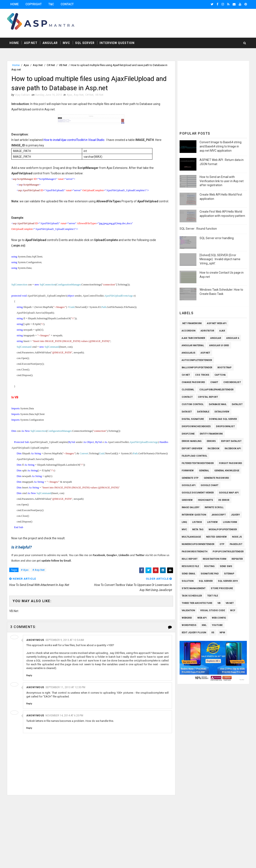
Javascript (219, 515)
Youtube (217, 625)
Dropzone (188, 434)
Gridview (187, 500)
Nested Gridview (216, 537)
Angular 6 (233, 338)
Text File (213, 596)
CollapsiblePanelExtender (216, 390)
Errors (211, 441)
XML (204, 625)
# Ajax (25, 570)
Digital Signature (193, 419)
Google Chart (209, 485)
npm (222, 633)
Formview (188, 471)
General (204, 471)
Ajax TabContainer (193, 338)
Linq (184, 522)
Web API (202, 618)
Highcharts (205, 500)
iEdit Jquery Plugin (194, 633)
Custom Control (193, 404)
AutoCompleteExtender (197, 360)
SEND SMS (226, 566)
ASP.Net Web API (217, 323)
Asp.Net (31, 43)
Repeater (237, 559)
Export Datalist (231, 441)
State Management (194, 588)
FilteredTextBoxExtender (198, 463)
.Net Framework (192, 323)
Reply (29, 675)
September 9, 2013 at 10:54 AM (65, 640)
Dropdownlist (225, 426)
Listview (212, 522)
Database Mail (218, 404)
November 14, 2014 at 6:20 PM (64, 716)
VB (219, 603)
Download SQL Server (223, 419)
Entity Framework (211, 434)
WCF (233, 610)
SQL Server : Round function (198, 229)
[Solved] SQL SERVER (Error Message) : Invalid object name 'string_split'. (220, 259)
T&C (51, 4)
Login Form (230, 522)
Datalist (237, 404)
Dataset (187, 412)
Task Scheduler (192, 596)
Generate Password (216, 478)
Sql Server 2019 (228, 581)
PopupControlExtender (228, 552)
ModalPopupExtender (223, 529)
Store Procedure (222, 588)
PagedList (236, 544)
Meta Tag (198, 529)
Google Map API (229, 493)
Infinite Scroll (214, 507)
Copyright (34, 4)
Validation (188, 610)
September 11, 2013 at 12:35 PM (65, 687)
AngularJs (189, 353)
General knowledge (227, 471)
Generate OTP (190, 478)
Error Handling (192, 441)
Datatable (203, 412)
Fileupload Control (194, 456)
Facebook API (233, 449)
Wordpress (189, 625)
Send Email (189, 574)
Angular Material (193, 345)
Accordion (189, 331)
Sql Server (85, 43)
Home (15, 4)
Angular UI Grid (219, 345)
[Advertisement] (172, 23)
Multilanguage (191, 537)
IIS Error (224, 500)
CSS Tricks (202, 375)
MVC (66, 43)
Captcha (220, 375)
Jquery (235, 515)
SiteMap (229, 574)
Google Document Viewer (198, 493)
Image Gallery (191, 507)
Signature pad (210, 574)
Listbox (197, 522)
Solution (188, 581)
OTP (222, 544)
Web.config (219, 618)
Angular (50, 43)
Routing (209, 566)
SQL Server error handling (217, 238)
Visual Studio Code (213, 610)
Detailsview (222, 412)
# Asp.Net (39, 570)
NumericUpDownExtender (198, 544)
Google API (189, 485)
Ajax (26, 65)
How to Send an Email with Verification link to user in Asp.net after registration (222, 181)
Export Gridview (192, 449)
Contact (67, 4)
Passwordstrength (195, 552)
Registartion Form (215, 559)
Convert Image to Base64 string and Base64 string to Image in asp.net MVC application (221, 146)
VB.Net (63, 65)
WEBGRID (187, 618)
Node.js (237, 537)
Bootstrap (225, 368)
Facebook (213, 449)
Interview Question (117, 43)
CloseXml (188, 390)
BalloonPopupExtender (197, 368)
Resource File (190, 566)
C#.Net (51, 65)
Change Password (193, 382)
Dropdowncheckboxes (196, 426)
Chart (214, 382)
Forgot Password (231, 463)
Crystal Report (208, 397)
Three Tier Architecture (197, 603)
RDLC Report (190, 559)
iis (213, 633)
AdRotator (207, 331)
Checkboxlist (232, 382)
